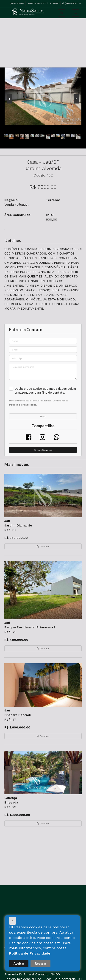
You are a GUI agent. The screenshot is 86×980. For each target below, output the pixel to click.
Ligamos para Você (37, 3)
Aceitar (19, 963)
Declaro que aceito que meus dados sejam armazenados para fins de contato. (45, 391)
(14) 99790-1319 (71, 3)
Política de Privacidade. (30, 953)
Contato (55, 3)
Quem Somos (17, 3)
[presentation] (9, 99)
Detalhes (43, 546)
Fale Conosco (43, 450)
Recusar (40, 963)
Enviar (43, 416)
